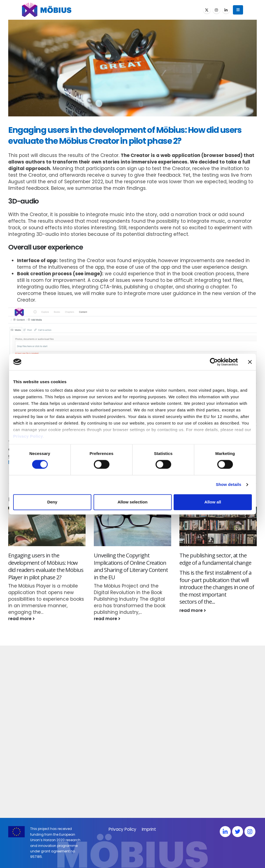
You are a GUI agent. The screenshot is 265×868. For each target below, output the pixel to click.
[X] (207, 10)
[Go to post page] (47, 527)
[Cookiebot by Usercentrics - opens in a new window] (214, 362)
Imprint (149, 829)
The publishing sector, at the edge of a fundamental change (215, 559)
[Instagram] (216, 10)
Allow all (213, 502)
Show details (229, 485)
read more (22, 619)
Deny (52, 502)
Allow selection (132, 502)
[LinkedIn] (226, 10)
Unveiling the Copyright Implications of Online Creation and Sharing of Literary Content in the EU (131, 566)
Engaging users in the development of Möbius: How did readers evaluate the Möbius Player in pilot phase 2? (46, 566)
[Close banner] (250, 362)
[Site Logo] (47, 10)
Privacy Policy (28, 436)
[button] (238, 10)
